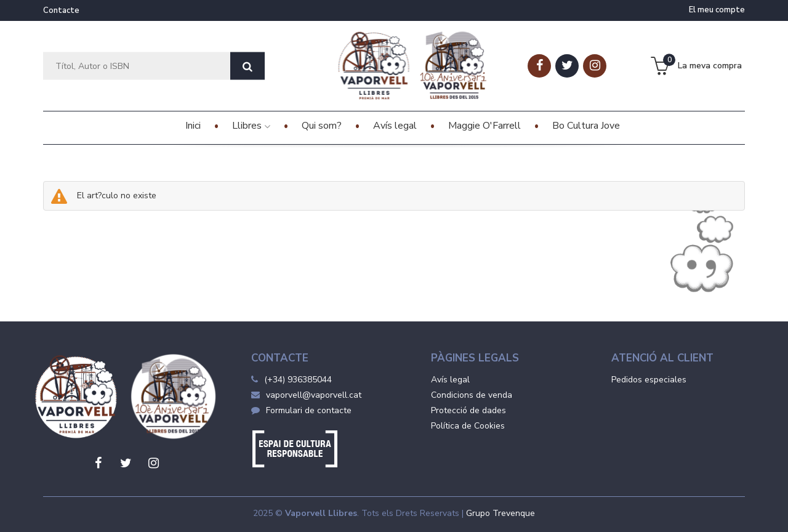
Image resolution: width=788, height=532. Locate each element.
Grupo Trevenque (501, 513)
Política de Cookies (468, 426)
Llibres (251, 126)
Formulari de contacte (301, 410)
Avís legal (450, 380)
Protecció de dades (468, 410)
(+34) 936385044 (298, 380)
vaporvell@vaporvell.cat (306, 395)
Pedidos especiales (649, 380)
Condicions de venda (472, 395)
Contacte (61, 10)
